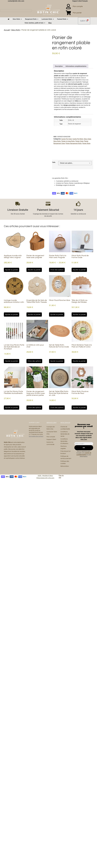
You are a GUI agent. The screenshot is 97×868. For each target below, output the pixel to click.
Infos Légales (65, 423)
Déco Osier (87, 139)
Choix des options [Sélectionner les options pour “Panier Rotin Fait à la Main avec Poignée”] (57, 270)
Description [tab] (59, 66)
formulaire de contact (36, 436)
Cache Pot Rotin (78, 139)
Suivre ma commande (50, 443)
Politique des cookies (65, 462)
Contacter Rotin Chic (52, 433)
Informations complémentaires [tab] (76, 66)
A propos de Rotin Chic (51, 428)
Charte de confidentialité (65, 428)
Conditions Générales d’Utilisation (64, 441)
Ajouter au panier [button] (12, 270)
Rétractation (65, 466)
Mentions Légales (63, 447)
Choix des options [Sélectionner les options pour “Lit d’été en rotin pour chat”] (34, 361)
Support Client (51, 439)
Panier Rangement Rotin (74, 143)
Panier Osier (79, 141)
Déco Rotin (16, 30)
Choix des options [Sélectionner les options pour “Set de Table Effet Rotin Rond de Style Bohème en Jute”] (57, 408)
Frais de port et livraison (65, 452)
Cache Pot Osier (66, 139)
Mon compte (51, 437)
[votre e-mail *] (84, 444)
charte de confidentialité (84, 454)
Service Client (52, 423)
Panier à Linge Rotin (68, 141)
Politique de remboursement (66, 457)
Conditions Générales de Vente (65, 434)
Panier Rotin (86, 143)
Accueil (7, 30)
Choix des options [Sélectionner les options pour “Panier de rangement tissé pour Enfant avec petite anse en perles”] (34, 408)
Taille (54, 162)
